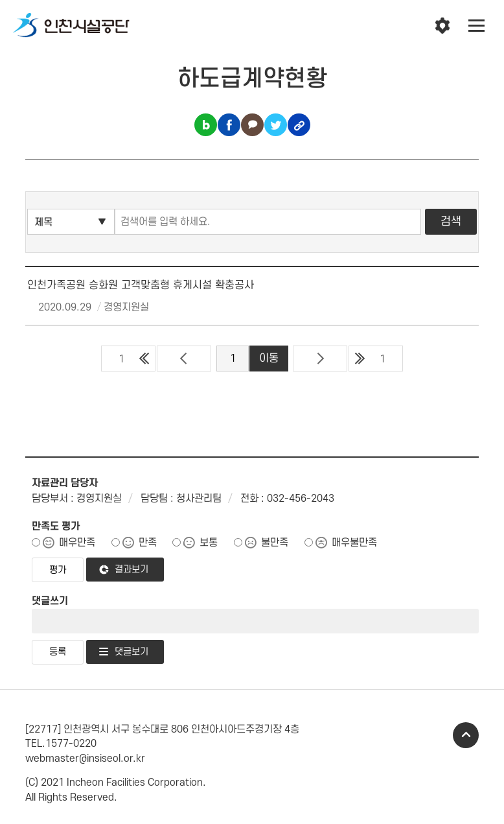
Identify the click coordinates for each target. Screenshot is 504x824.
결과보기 (132, 570)
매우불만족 (354, 543)
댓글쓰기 (50, 601)
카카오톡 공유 (252, 125)
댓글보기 (132, 652)
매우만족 (77, 543)
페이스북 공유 (229, 125)
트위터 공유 (276, 125)
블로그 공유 (206, 125)
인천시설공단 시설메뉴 (442, 26)
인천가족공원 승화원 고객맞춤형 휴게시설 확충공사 (141, 285)
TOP (466, 735)
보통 (209, 543)
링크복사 (299, 125)
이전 (184, 359)
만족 (148, 543)
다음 (320, 359)
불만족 (275, 543)
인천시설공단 (71, 26)
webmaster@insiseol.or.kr (85, 759)
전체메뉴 (477, 26)
